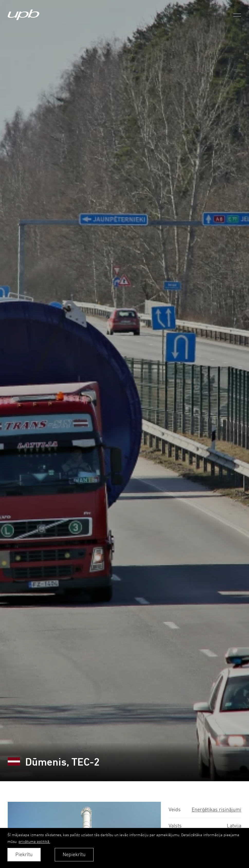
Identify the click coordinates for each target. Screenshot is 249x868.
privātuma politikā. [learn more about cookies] (34, 841)
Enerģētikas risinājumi (216, 810)
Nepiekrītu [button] (74, 855)
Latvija (234, 826)
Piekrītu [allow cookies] (24, 855)
